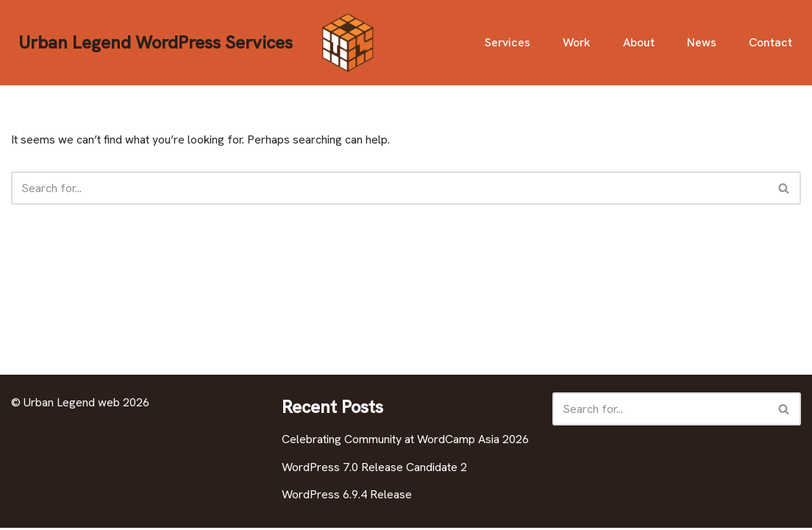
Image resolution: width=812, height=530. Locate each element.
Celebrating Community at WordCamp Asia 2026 (405, 441)
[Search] (389, 188)
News (702, 42)
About (639, 42)
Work (576, 42)
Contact (770, 42)
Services (506, 42)
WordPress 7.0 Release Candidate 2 (374, 469)
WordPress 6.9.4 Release (347, 497)
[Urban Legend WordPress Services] (198, 43)
